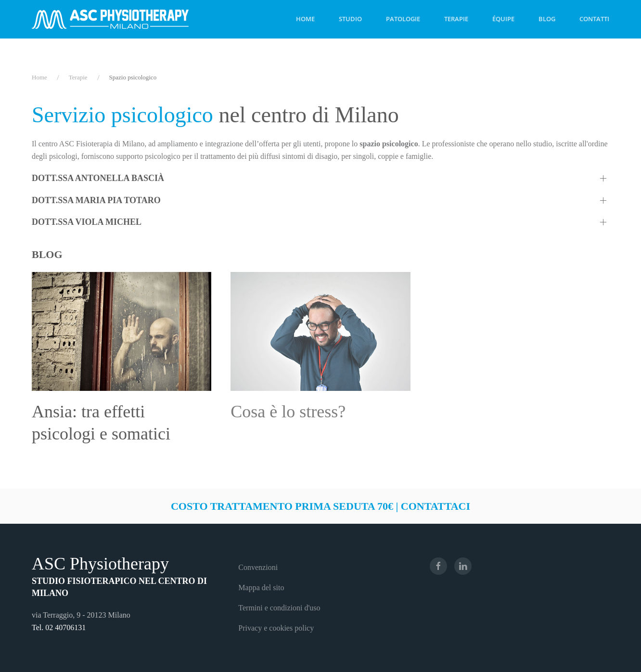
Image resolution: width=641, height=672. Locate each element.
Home (305, 19)
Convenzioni (258, 567)
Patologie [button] (403, 19)
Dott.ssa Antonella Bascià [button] (98, 178)
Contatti (594, 19)
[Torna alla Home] (110, 19)
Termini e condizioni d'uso (279, 608)
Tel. (38, 627)
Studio (350, 19)
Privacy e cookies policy (276, 628)
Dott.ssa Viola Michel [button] (87, 222)
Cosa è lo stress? (288, 412)
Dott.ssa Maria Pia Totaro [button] (96, 200)
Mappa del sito (261, 588)
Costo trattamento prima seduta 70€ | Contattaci (320, 506)
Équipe (503, 19)
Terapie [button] (456, 19)
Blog (547, 19)
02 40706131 (65, 627)
